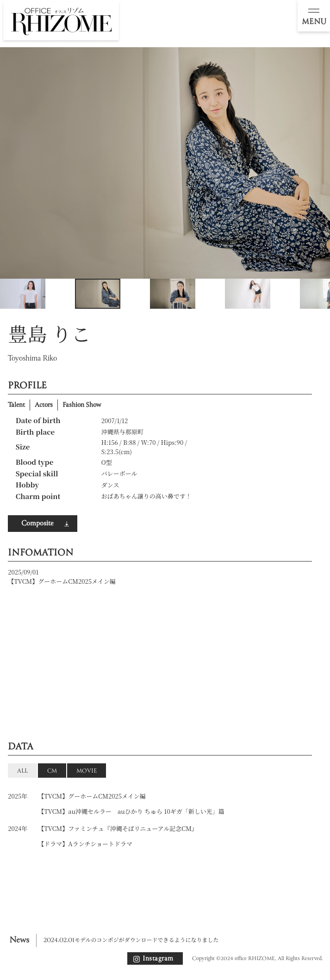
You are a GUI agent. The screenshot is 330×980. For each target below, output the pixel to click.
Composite (37, 524)
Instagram (158, 959)
